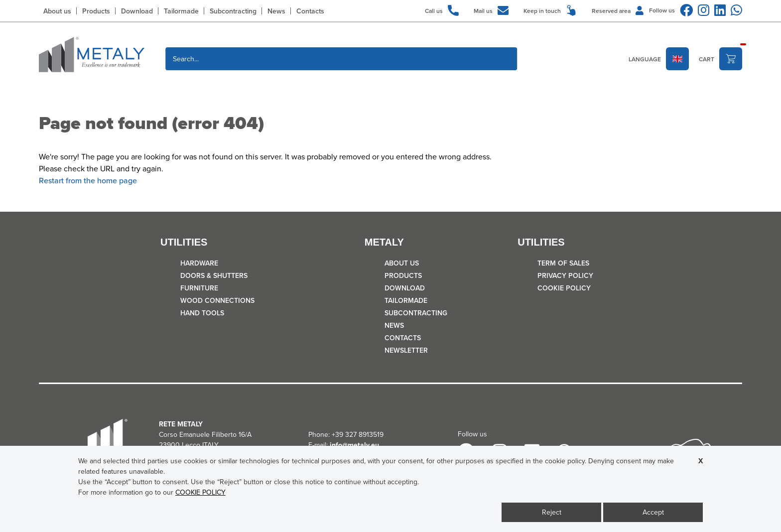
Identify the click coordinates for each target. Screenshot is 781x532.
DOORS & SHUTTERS (214, 275)
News (276, 11)
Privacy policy (565, 275)
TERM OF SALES (563, 263)
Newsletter (406, 350)
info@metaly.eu (354, 445)
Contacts (310, 11)
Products (96, 11)
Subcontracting (233, 11)
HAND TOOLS (202, 313)
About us (57, 11)
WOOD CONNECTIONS (217, 300)
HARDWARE (199, 263)
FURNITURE (199, 288)
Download (137, 11)
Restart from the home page (88, 181)
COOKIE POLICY (564, 288)
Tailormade (181, 11)
